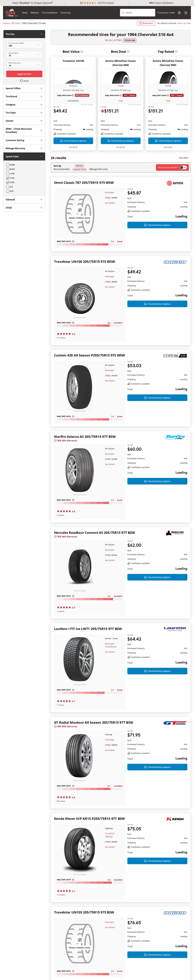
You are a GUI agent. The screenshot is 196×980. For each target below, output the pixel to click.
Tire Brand (24, 56)
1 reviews (61, 623)
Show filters (184, 169)
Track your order (166, 19)
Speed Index (24, 116)
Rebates (35, 19)
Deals (25, 19)
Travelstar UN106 (73, 67)
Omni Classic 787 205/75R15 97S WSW (84, 194)
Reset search (146, 29)
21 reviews (61, 349)
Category (24, 64)
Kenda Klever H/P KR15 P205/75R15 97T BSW (89, 830)
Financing (66, 19)
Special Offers (24, 48)
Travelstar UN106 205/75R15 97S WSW (85, 273)
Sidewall (24, 124)
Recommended (62, 181)
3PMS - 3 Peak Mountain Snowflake (24, 90)
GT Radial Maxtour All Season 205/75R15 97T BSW (94, 734)
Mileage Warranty (99, 181)
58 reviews (61, 813)
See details (73, 159)
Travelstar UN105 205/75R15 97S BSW (84, 924)
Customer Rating (24, 100)
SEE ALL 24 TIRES (113, 46)
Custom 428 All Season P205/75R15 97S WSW (89, 367)
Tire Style (24, 73)
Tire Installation (50, 19)
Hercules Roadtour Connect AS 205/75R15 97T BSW (94, 544)
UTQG (24, 133)
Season (24, 81)
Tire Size (24, 40)
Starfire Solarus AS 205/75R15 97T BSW (85, 448)
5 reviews (61, 527)
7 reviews (61, 717)
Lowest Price (79, 181)
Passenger (110, 204)
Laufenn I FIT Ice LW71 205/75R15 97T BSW (88, 640)
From (130, 46)
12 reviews (61, 907)
